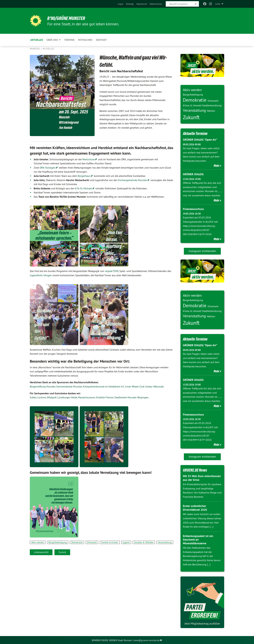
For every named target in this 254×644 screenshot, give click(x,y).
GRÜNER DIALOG (193, 174)
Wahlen (211, 111)
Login (121, 4)
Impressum (142, 4)
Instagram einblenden (202, 251)
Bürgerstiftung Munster (43, 386)
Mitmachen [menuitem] (85, 40)
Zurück (62, 552)
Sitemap (130, 4)
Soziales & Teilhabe (144, 542)
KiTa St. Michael (83, 188)
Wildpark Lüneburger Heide (62, 397)
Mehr (216, 166)
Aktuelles (48, 49)
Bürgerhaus (84, 176)
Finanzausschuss (193, 209)
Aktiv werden (38, 542)
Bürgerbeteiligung (58, 542)
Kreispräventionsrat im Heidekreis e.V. (104, 386)
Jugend (126, 542)
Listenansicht (41, 552)
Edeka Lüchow (38, 397)
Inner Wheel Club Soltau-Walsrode (144, 386)
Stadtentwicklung (212, 105)
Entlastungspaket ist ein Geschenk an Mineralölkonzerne (198, 539)
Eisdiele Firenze (105, 397)
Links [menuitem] (218, 4)
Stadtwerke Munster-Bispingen (131, 397)
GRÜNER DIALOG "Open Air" (200, 140)
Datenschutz (156, 4)
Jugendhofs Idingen (41, 275)
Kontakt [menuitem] (101, 40)
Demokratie (77, 542)
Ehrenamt (92, 542)
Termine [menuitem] (69, 40)
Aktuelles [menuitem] (37, 40)
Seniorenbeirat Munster (69, 386)
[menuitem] (121, 4)
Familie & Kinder (110, 542)
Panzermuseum (87, 397)
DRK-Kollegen (48, 168)
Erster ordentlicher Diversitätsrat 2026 (195, 507)
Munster (35, 49)
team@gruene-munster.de (147, 640)
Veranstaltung (165, 542)
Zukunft (191, 117)
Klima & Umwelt (192, 105)
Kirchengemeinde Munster (132, 180)
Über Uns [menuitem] (52, 40)
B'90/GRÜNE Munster (68, 18)
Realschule (89, 159)
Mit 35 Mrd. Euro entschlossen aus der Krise (202, 477)
